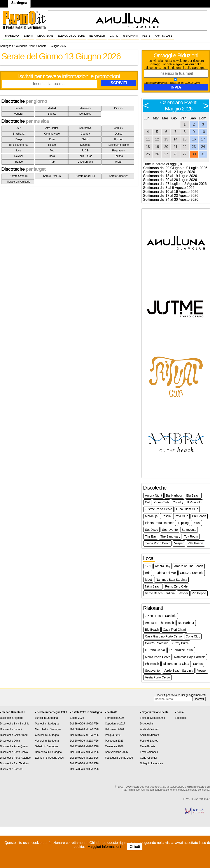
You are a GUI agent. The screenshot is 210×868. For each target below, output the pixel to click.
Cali (148, 502)
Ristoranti (130, 36)
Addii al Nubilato (150, 735)
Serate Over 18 (18, 176)
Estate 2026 (77, 718)
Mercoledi (85, 108)
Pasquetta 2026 (114, 741)
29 (185, 154)
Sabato (52, 114)
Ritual (196, 523)
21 (175, 147)
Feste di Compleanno (152, 718)
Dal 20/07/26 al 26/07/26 (84, 741)
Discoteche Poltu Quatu (14, 746)
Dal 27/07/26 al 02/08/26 (84, 746)
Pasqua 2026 (113, 735)
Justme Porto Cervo (159, 509)
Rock (52, 156)
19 (157, 147)
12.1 (148, 566)
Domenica (85, 114)
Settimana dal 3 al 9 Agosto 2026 (169, 188)
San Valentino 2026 (116, 752)
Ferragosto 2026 (115, 718)
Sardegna (12, 36)
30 (194, 154)
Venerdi (19, 114)
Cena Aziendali (149, 758)
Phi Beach (199, 516)
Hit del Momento (18, 145)
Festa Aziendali (149, 752)
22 (185, 147)
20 (166, 147)
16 (194, 139)
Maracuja (151, 516)
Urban (119, 162)
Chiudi (135, 847)
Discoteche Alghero (11, 718)
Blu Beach (193, 495)
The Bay (151, 536)
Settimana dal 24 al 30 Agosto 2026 (171, 200)
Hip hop (118, 139)
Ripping (183, 523)
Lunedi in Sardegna (46, 718)
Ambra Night (154, 495)
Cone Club (161, 502)
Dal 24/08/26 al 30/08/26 (84, 769)
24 (203, 147)
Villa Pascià (196, 543)
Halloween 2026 (114, 729)
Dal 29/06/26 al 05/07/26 (84, 724)
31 (203, 154)
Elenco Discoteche (71, 36)
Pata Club (181, 516)
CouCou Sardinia (192, 573)
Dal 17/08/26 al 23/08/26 (84, 763)
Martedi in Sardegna (47, 724)
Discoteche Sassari (11, 769)
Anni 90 (119, 128)
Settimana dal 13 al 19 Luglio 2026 (170, 176)
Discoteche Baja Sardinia (15, 724)
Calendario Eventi (25, 46)
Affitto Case (164, 36)
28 (175, 154)
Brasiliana (19, 134)
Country (85, 134)
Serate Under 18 (85, 176)
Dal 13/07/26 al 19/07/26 (84, 735)
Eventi (28, 36)
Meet (148, 580)
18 (148, 147)
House (52, 145)
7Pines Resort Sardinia (161, 616)
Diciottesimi (147, 724)
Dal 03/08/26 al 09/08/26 (84, 752)
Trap (52, 162)
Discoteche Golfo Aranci (14, 735)
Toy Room (191, 536)
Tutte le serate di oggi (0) (162, 164)
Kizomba (85, 145)
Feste (146, 36)
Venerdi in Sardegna (47, 741)
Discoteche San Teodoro (14, 763)
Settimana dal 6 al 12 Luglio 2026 (169, 172)
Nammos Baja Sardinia (171, 580)
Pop (52, 151)
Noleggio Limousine (151, 763)
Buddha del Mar (165, 573)
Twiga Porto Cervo (158, 543)
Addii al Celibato (150, 729)
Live (19, 151)
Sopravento (170, 530)
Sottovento (189, 530)
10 (203, 132)
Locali (114, 36)
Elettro (85, 139)
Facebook (181, 718)
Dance (119, 134)
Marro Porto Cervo (158, 657)
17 (203, 139)
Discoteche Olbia (10, 741)
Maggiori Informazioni (104, 847)
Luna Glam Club (187, 509)
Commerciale (52, 134)
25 (148, 154)
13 (166, 139)
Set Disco (152, 530)
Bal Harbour (174, 495)
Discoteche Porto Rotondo (15, 758)
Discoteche (45, 36)
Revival (18, 156)
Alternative (85, 128)
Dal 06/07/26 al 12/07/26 (84, 729)
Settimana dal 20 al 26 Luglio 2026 (170, 180)
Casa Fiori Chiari (174, 630)
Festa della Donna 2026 (119, 758)
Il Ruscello (194, 502)
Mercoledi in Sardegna (48, 729)
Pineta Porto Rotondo (160, 523)
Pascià (166, 516)
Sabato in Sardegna (47, 746)
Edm (52, 139)
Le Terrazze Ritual (181, 650)
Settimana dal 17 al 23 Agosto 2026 (171, 196)
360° (19, 128)
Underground (85, 162)
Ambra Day (163, 566)
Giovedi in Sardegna (47, 735)
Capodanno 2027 (115, 724)
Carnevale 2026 (114, 746)
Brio (148, 573)
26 (157, 154)
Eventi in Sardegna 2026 (49, 758)
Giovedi (119, 108)
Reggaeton (119, 151)
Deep (19, 139)
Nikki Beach (153, 586)
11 (148, 139)
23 (194, 147)
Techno (119, 156)
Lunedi (19, 108)
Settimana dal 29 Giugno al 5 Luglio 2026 (175, 168)
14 (175, 139)
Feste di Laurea (149, 741)
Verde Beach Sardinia (160, 593)
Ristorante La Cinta (176, 664)
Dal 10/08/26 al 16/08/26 (84, 758)
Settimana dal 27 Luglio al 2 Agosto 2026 (175, 184)
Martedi (52, 108)
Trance (19, 162)
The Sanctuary (170, 536)
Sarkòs (198, 664)
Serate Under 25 (119, 176)
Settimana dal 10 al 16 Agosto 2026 (171, 192)
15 (185, 139)
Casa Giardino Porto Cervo (163, 636)
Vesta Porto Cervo (157, 677)
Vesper (179, 543)
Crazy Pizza (181, 643)
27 (166, 154)
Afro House (52, 128)
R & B (85, 151)
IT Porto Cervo (155, 650)
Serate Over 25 (52, 176)
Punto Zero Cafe (176, 586)
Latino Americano (119, 145)
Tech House (85, 156)
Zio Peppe (199, 593)
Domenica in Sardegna (48, 752)
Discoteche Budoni (11, 729)
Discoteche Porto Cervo (14, 752)
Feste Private (148, 746)
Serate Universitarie (18, 182)
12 (157, 139)
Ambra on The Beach (189, 566)
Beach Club (97, 36)
